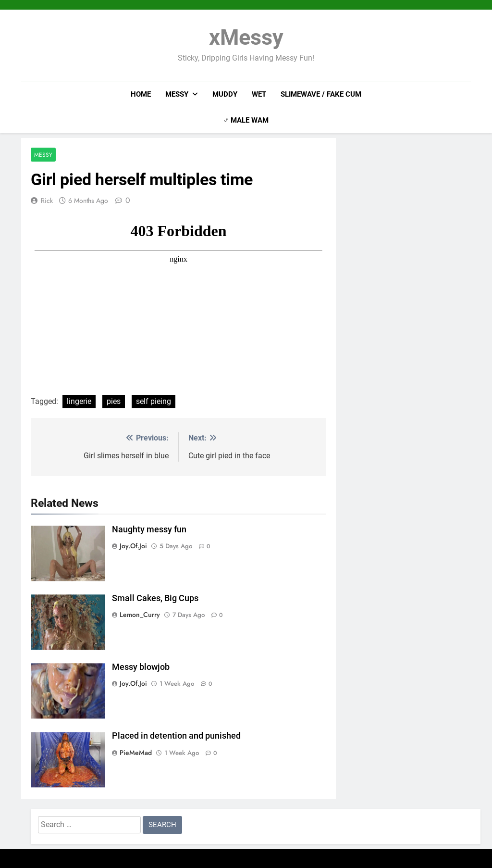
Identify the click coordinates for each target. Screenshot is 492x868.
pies (114, 401)
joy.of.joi (133, 546)
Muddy (225, 94)
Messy (177, 94)
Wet (259, 94)
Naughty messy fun (149, 529)
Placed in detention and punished (176, 736)
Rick (47, 201)
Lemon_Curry (140, 615)
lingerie (79, 401)
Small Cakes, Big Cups (155, 598)
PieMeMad (136, 753)
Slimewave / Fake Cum (321, 94)
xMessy (246, 37)
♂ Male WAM (246, 120)
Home (141, 94)
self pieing (154, 401)
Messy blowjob (141, 667)
